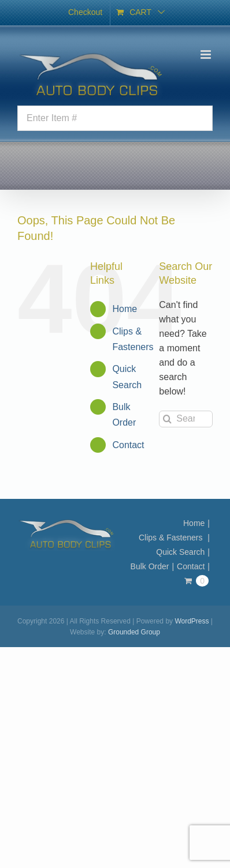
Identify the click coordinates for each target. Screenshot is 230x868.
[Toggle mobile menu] (207, 55)
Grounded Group (134, 632)
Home (125, 309)
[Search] (167, 419)
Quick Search (180, 552)
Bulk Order (150, 566)
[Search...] (186, 419)
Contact (128, 445)
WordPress (192, 621)
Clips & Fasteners (172, 538)
